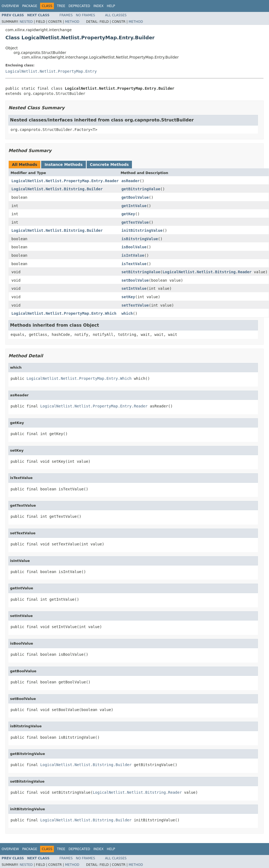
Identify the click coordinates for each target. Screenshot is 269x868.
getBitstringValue (141, 189)
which (127, 313)
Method (72, 22)
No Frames (85, 15)
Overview (10, 6)
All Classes (116, 15)
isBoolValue (134, 247)
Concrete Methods (109, 165)
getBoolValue (135, 197)
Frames (66, 15)
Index (99, 6)
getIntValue (134, 206)
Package (30, 6)
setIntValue (134, 288)
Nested (26, 22)
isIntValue (133, 255)
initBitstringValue (142, 230)
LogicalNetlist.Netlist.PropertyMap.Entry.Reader (65, 181)
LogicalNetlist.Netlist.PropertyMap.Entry (51, 71)
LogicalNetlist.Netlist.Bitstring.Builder (57, 189)
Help (111, 6)
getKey (128, 214)
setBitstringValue (141, 272)
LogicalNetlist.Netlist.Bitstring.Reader (207, 272)
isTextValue (134, 264)
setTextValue (135, 305)
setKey (128, 297)
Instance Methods (63, 165)
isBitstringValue (140, 239)
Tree (61, 6)
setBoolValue (135, 280)
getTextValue (135, 222)
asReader (130, 181)
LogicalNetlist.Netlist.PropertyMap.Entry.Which (64, 313)
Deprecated (79, 6)
